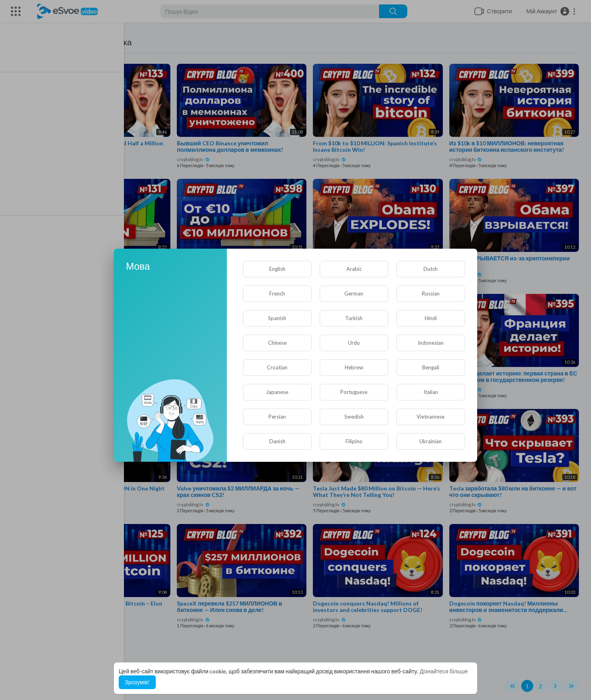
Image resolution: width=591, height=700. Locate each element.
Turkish (354, 318)
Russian (431, 293)
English (277, 269)
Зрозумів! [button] (137, 682)
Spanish (277, 318)
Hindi (431, 318)
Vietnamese (431, 417)
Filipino (354, 441)
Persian (277, 417)
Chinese (277, 343)
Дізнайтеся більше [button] (444, 671)
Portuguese (354, 392)
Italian (431, 392)
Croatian (277, 367)
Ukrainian (431, 441)
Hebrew (354, 367)
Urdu (354, 343)
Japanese (277, 392)
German (354, 293)
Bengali (431, 367)
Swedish (354, 417)
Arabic (354, 269)
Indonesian (431, 343)
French (277, 293)
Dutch (431, 269)
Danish (277, 441)
